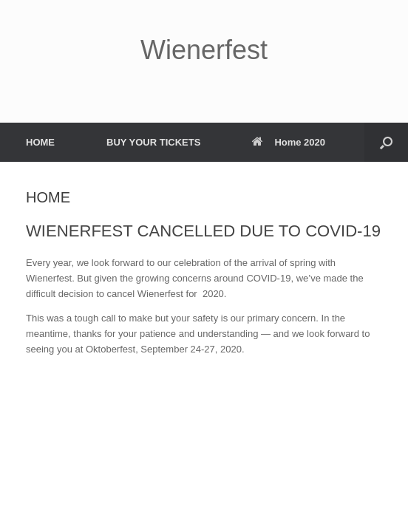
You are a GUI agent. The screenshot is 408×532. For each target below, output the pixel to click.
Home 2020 (289, 142)
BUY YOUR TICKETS (153, 142)
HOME (40, 142)
